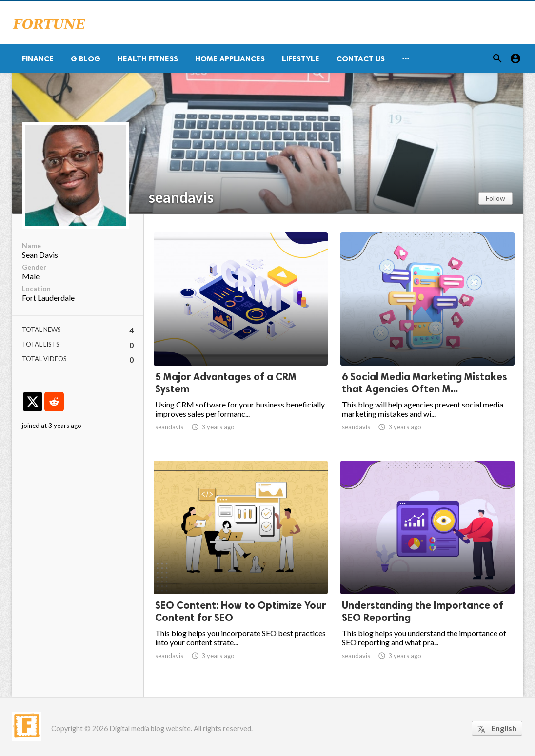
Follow (495, 198)
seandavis (181, 197)
